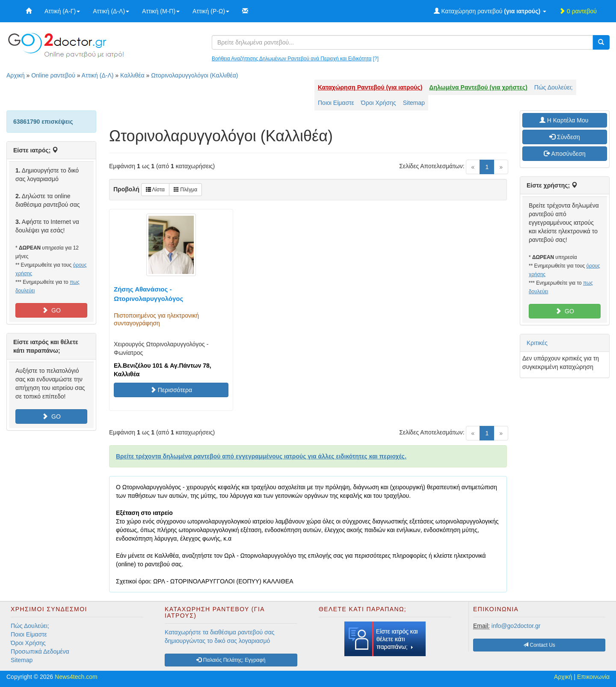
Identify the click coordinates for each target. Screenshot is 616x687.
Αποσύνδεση (564, 154)
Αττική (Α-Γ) (62, 11)
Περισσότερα (171, 390)
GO (51, 310)
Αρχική (16, 75)
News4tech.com (76, 677)
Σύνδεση (565, 137)
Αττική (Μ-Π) (161, 11)
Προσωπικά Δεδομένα (40, 651)
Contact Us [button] (539, 645)
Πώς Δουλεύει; (554, 87)
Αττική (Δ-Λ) (111, 11)
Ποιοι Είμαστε (336, 103)
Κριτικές (537, 343)
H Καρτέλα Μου (565, 120)
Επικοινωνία (593, 677)
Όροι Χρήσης (379, 103)
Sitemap (414, 103)
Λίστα (155, 190)
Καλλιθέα (132, 75)
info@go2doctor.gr (516, 626)
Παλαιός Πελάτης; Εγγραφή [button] (231, 660)
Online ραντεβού (53, 75)
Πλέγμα (185, 190)
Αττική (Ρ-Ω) (211, 11)
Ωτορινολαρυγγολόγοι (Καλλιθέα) (194, 75)
